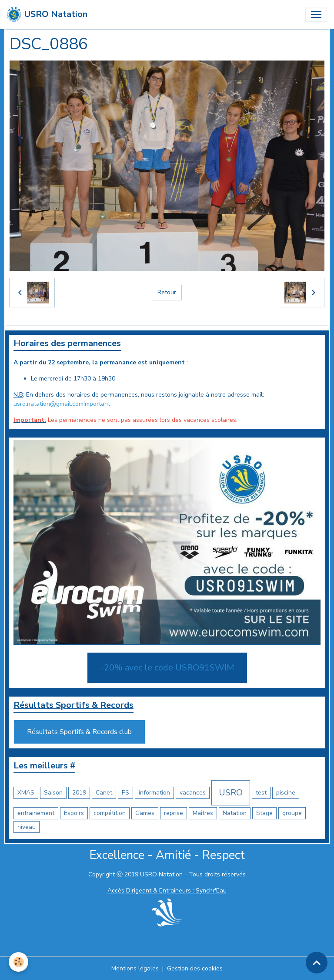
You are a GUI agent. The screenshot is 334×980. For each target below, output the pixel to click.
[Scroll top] (317, 963)
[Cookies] (18, 962)
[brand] (47, 14)
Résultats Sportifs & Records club (79, 732)
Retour (167, 292)
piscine (286, 793)
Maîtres (203, 813)
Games (145, 813)
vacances (193, 793)
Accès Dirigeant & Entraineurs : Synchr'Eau (167, 891)
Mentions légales (135, 968)
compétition (110, 813)
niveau (27, 827)
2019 (79, 793)
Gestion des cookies (195, 968)
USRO (231, 793)
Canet (104, 793)
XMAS (26, 793)
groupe (292, 813)
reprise (174, 813)
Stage (264, 813)
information (154, 793)
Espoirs (74, 813)
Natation (235, 813)
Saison (53, 793)
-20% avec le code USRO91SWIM (167, 668)
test (261, 793)
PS (125, 793)
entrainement (36, 813)
